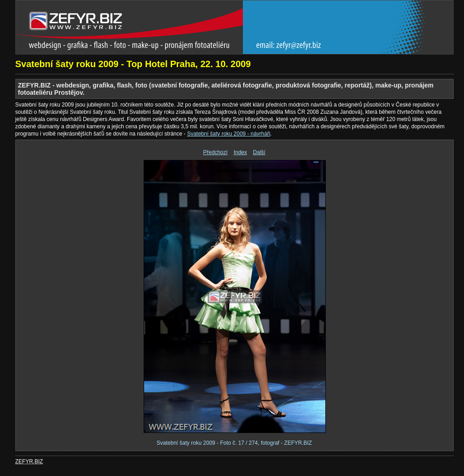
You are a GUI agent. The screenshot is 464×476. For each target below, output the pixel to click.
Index (240, 152)
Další (259, 152)
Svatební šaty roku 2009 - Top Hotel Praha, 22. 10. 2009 (133, 64)
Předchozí (215, 152)
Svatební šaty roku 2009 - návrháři (229, 134)
